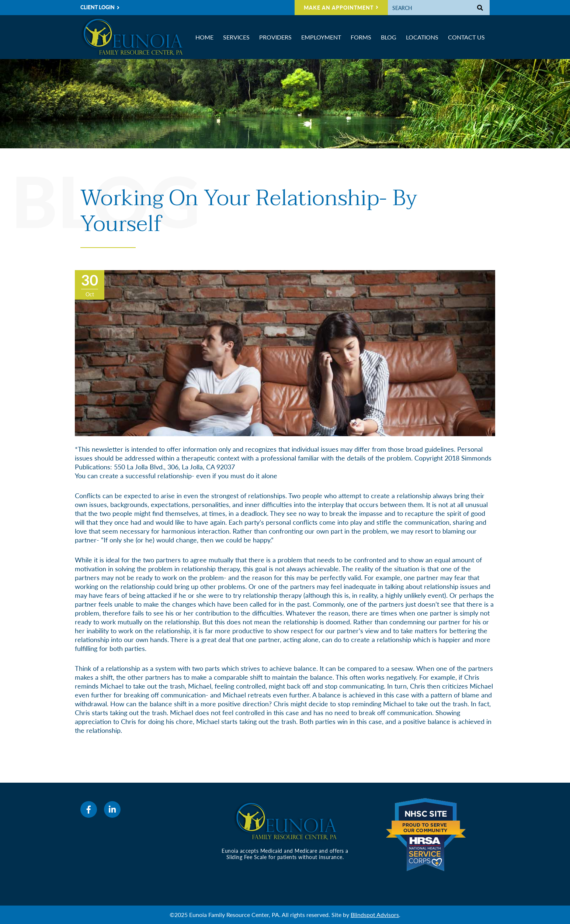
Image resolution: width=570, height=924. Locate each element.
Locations (422, 37)
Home (204, 37)
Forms (361, 37)
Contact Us (466, 37)
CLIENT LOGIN (98, 7)
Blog (389, 37)
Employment (321, 37)
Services (236, 37)
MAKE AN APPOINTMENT (339, 8)
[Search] (429, 8)
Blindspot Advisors (375, 915)
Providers (275, 37)
